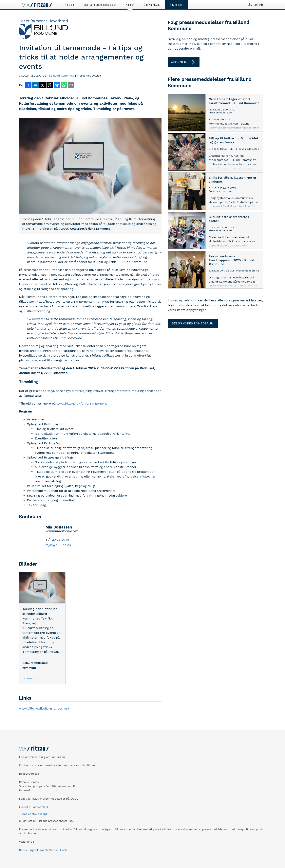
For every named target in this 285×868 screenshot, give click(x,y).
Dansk (23, 850)
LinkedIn (25, 807)
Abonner (184, 62)
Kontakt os (26, 765)
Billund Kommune (62, 76)
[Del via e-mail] (71, 85)
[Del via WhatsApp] (64, 85)
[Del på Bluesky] (57, 85)
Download (30, 678)
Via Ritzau (88, 765)
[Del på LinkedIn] (35, 85)
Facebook (38, 807)
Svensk (54, 850)
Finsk (63, 850)
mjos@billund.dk (58, 545)
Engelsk (34, 850)
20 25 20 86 (61, 540)
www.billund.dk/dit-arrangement (82, 403)
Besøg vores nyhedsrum (193, 323)
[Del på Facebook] (28, 85)
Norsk (44, 850)
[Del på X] (43, 85)
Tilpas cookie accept (33, 814)
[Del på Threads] (50, 85)
